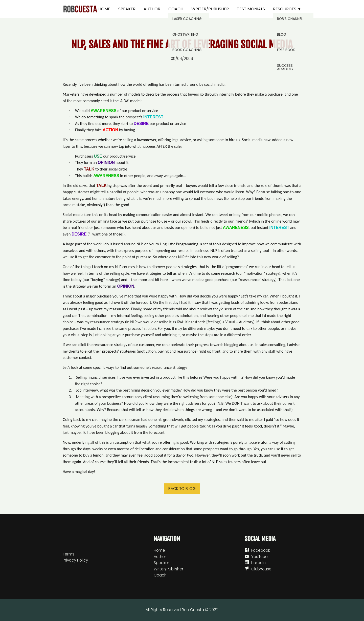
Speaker (127, 9)
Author (152, 9)
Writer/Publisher (210, 9)
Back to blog (182, 489)
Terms (69, 554)
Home (104, 9)
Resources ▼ (287, 9)
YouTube (259, 557)
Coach (176, 9)
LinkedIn (258, 563)
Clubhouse (261, 569)
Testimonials (251, 9)
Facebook (261, 550)
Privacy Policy (75, 560)
